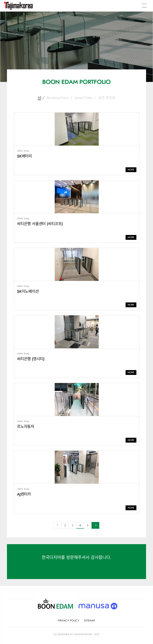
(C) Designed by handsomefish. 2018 (76, 634)
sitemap (90, 621)
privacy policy (68, 621)
